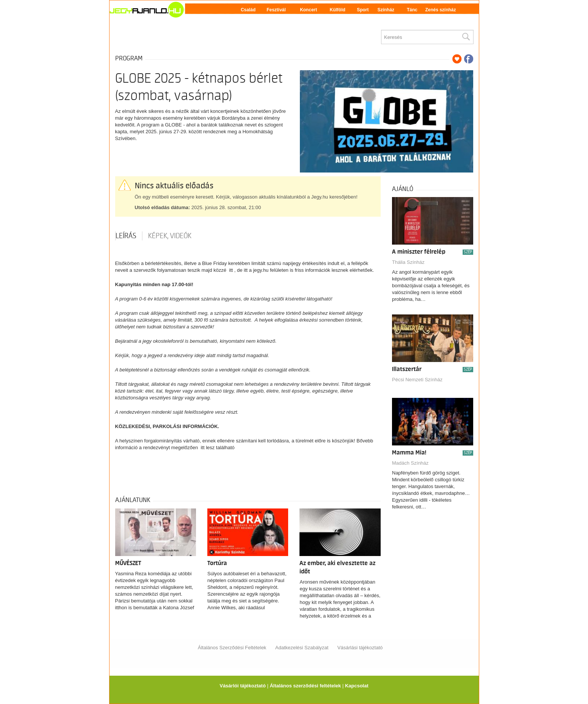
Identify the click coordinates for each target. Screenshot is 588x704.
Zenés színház (441, 10)
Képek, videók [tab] (170, 236)
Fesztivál (276, 10)
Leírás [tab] (126, 236)
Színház (386, 10)
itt (231, 270)
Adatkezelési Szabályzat (302, 648)
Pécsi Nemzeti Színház (417, 380)
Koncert (308, 10)
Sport (363, 10)
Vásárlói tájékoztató (242, 686)
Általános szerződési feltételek (305, 686)
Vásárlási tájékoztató (360, 648)
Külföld (337, 10)
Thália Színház (408, 262)
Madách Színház (410, 463)
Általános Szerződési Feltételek (232, 648)
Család (248, 10)
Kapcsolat (357, 686)
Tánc (412, 10)
